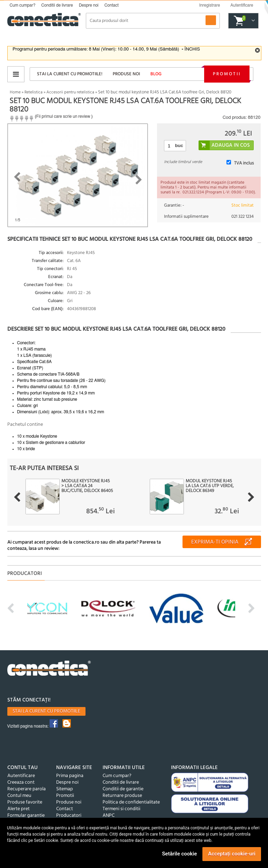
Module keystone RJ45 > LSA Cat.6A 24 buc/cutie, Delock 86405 (87, 486)
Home (15, 92)
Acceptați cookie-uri (232, 854)
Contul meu (19, 796)
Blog (156, 74)
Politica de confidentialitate (131, 802)
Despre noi (89, 5)
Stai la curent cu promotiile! (70, 74)
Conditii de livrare (57, 5)
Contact (111, 5)
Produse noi (126, 74)
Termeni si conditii (121, 809)
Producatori (69, 816)
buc (179, 145)
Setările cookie (179, 854)
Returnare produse (122, 796)
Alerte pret (18, 809)
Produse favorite (25, 802)
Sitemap (65, 789)
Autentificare (21, 776)
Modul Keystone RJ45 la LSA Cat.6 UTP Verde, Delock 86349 (210, 486)
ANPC (109, 816)
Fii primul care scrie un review (63, 116)
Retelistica (33, 92)
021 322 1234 (243, 217)
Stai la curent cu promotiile (46, 711)
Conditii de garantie (123, 789)
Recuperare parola (27, 789)
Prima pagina (70, 776)
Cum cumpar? (23, 5)
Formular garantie (26, 816)
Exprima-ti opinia (215, 542)
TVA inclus (244, 163)
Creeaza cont (21, 782)
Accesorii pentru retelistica (70, 92)
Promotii (227, 74)
